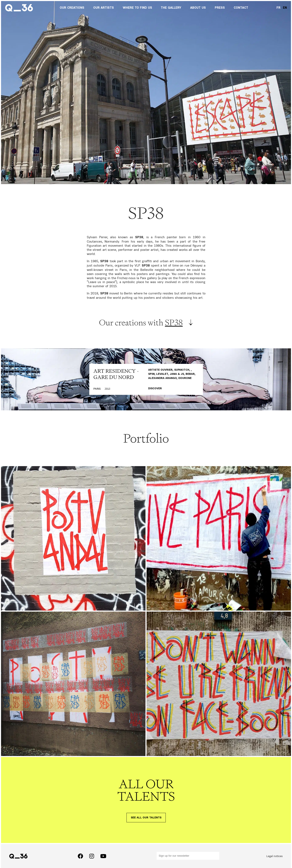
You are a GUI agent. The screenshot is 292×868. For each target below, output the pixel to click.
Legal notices (275, 856)
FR (278, 8)
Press (220, 8)
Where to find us (137, 8)
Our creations (72, 8)
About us (198, 8)
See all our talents (146, 818)
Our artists (104, 8)
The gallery (171, 8)
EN (285, 8)
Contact (241, 8)
